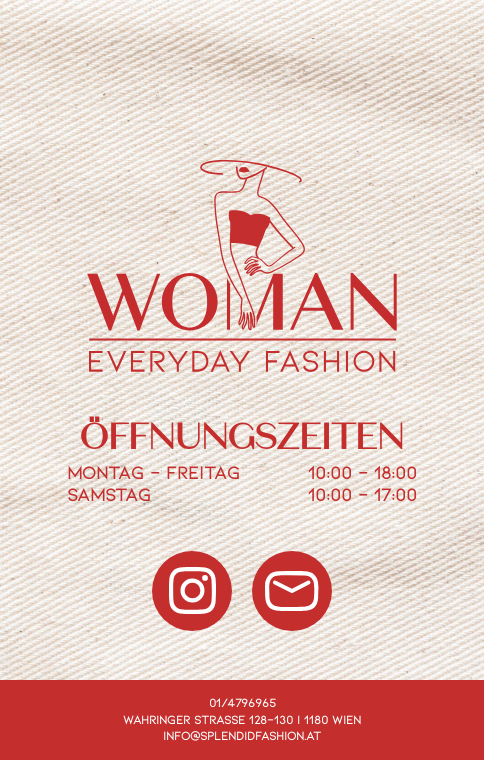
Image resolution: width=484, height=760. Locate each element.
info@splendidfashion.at (242, 735)
